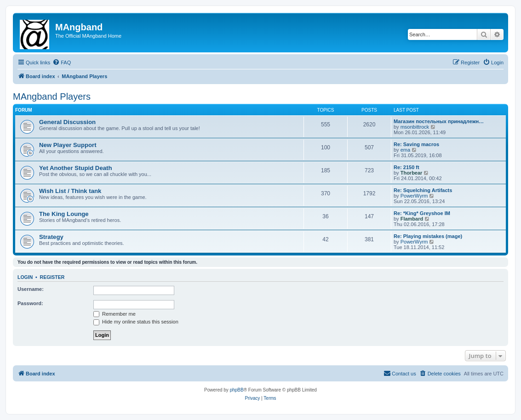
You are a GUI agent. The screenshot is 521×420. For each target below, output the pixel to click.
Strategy (51, 237)
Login (25, 277)
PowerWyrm (414, 196)
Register (52, 277)
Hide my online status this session (136, 322)
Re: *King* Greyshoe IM (422, 213)
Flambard (412, 219)
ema (405, 150)
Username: (31, 289)
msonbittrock (415, 127)
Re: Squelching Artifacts (423, 190)
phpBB (237, 390)
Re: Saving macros (416, 144)
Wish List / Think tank (70, 191)
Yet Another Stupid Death (76, 168)
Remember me (115, 314)
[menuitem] (62, 62)
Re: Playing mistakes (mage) (428, 236)
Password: (30, 303)
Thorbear (412, 173)
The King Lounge (64, 214)
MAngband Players (52, 96)
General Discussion (67, 122)
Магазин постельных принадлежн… (439, 121)
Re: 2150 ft (406, 167)
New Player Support (68, 145)
